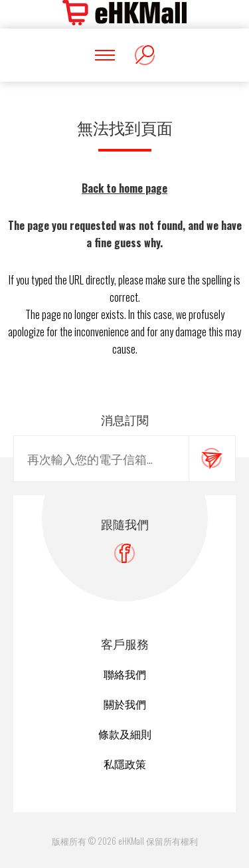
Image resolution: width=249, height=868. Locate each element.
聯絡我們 (125, 674)
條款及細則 (125, 734)
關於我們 (125, 704)
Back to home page (124, 188)
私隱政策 (125, 764)
